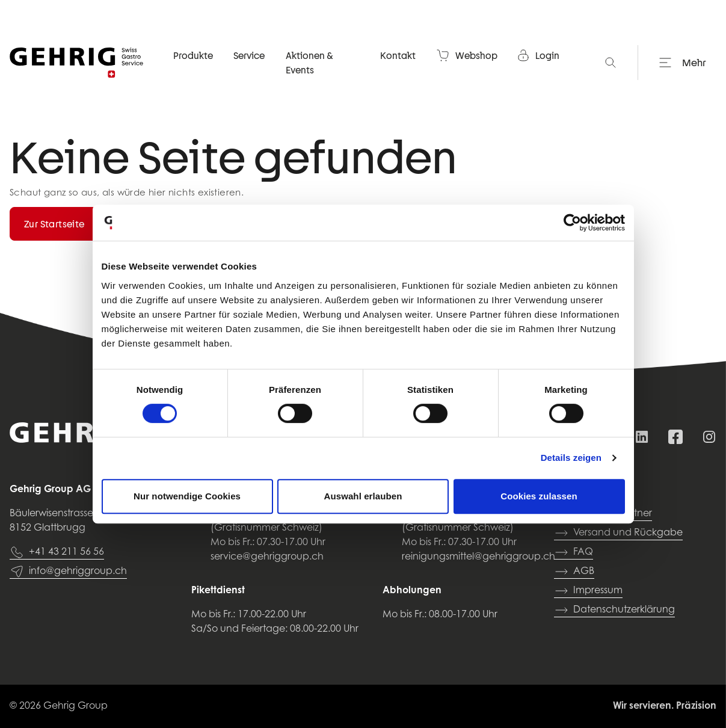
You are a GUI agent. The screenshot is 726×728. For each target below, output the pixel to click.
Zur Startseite (54, 224)
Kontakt (398, 57)
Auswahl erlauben (363, 496)
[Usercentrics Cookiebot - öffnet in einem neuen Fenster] (572, 223)
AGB (574, 572)
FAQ (574, 552)
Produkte (193, 57)
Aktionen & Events (309, 64)
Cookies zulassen (539, 496)
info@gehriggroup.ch (68, 572)
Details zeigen (571, 458)
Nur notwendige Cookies (187, 496)
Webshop (467, 57)
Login (538, 57)
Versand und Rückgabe (618, 533)
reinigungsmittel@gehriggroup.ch (478, 557)
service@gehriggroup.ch (267, 557)
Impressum (588, 591)
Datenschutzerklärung (614, 610)
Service (249, 57)
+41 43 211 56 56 (57, 552)
